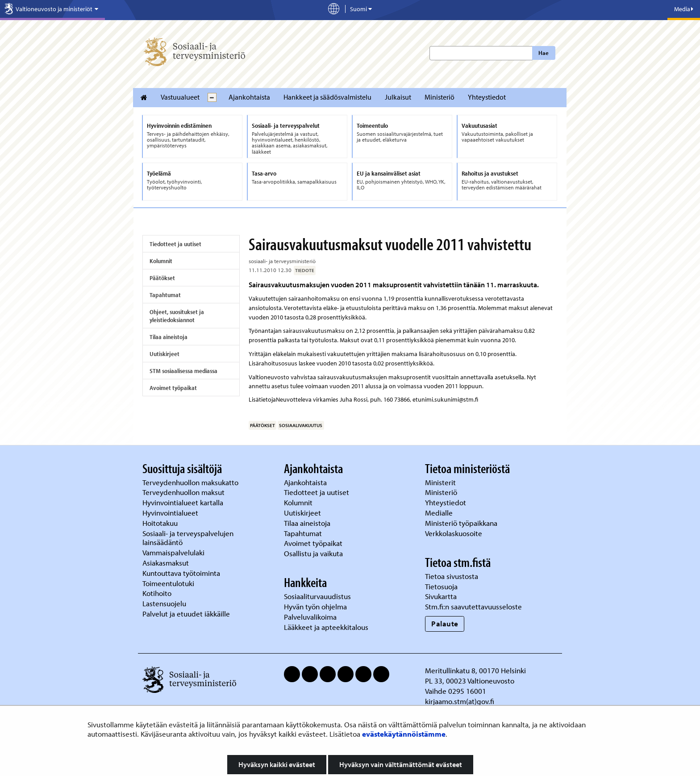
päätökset (262, 425)
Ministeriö (440, 97)
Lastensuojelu (165, 603)
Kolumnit (161, 261)
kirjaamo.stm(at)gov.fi (460, 701)
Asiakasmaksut (166, 563)
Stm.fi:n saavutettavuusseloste (473, 606)
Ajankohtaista (249, 97)
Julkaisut (398, 97)
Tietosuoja (441, 586)
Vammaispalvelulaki (174, 552)
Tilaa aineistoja (169, 337)
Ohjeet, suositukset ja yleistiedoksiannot (177, 316)
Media (684, 9)
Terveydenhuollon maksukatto (191, 482)
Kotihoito (157, 593)
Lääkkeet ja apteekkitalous (326, 627)
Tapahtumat (165, 295)
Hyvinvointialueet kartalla (184, 502)
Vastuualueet (180, 97)
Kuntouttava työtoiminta (181, 573)
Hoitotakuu (161, 523)
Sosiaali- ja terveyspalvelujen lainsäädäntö (188, 538)
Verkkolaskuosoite (454, 533)
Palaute (445, 623)
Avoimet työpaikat (173, 388)
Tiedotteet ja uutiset (175, 244)
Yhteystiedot (487, 97)
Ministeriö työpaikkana (462, 523)
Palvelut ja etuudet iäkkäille (186, 614)
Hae (544, 53)
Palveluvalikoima (310, 617)
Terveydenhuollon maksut (184, 492)
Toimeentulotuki (169, 583)
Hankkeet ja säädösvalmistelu (327, 97)
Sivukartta (441, 596)
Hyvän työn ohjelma (315, 606)
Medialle (440, 513)
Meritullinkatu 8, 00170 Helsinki (475, 670)
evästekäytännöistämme (404, 734)
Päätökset (162, 278)
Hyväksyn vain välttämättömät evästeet (401, 764)
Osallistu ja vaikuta (313, 553)
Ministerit (441, 482)
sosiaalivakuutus (301, 425)
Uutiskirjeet (165, 354)
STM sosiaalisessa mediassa (183, 371)
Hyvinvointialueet (171, 513)
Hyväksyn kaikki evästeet (277, 764)
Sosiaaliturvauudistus (317, 596)
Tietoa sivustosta (452, 576)
